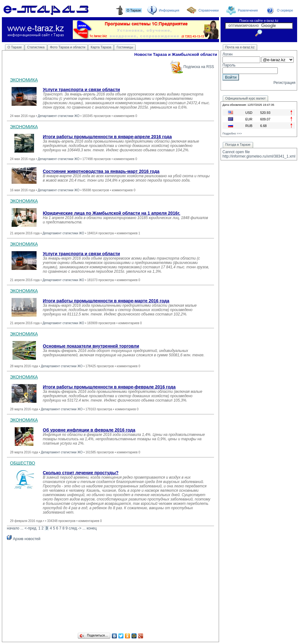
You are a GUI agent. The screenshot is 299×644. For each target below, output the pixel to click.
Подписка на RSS (192, 67)
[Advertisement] (110, 588)
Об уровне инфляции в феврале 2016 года (89, 430)
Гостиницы (125, 47)
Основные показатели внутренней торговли (91, 346)
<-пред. (31, 528)
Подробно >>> (232, 134)
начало (13, 528)
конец (92, 528)
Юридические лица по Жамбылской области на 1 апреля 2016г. (112, 213)
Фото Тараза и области (68, 47)
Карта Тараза (101, 47)
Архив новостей (24, 539)
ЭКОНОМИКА (24, 80)
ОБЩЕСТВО (23, 463)
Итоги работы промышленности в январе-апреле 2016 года (107, 137)
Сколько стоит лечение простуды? (81, 473)
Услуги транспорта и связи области (81, 90)
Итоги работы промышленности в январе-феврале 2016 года (109, 387)
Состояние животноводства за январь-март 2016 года (101, 171)
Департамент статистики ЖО (59, 116)
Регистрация (284, 83)
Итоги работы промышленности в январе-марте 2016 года (106, 301)
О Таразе (15, 47)
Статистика (36, 47)
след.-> (75, 528)
